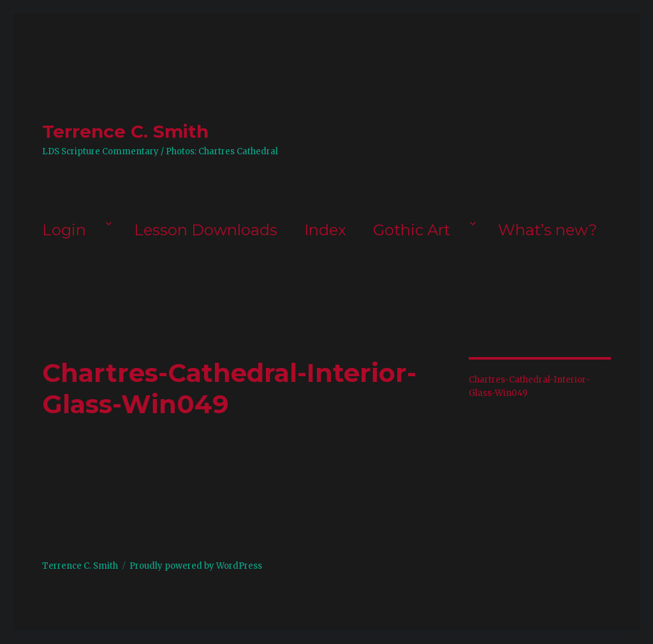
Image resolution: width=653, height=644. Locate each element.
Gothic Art (412, 230)
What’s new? (548, 230)
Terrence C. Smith (125, 131)
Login (64, 230)
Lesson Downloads (206, 230)
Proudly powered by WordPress (196, 566)
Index (325, 230)
